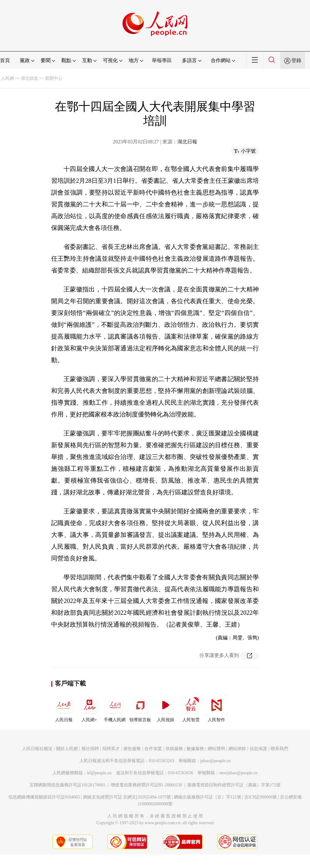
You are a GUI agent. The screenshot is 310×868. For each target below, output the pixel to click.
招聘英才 (111, 749)
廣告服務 (132, 749)
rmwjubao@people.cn (238, 773)
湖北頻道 (29, 78)
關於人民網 (67, 749)
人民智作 (216, 708)
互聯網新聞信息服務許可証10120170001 (67, 785)
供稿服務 (174, 749)
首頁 (5, 60)
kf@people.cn (99, 773)
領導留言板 (140, 708)
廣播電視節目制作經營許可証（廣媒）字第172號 (234, 785)
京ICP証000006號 (261, 797)
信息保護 (258, 749)
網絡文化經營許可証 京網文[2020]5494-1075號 (127, 797)
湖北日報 (187, 142)
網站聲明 (216, 749)
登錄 (296, 60)
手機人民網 (115, 708)
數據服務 (195, 749)
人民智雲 (191, 708)
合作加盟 (153, 749)
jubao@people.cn (215, 761)
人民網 (7, 78)
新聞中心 (54, 78)
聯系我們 (279, 749)
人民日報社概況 (37, 749)
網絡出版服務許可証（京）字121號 (208, 797)
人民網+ (89, 708)
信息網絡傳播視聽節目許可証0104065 (44, 797)
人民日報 (64, 708)
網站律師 (237, 749)
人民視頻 (166, 708)
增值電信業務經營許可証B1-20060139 (146, 785)
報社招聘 (90, 749)
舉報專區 (162, 60)
